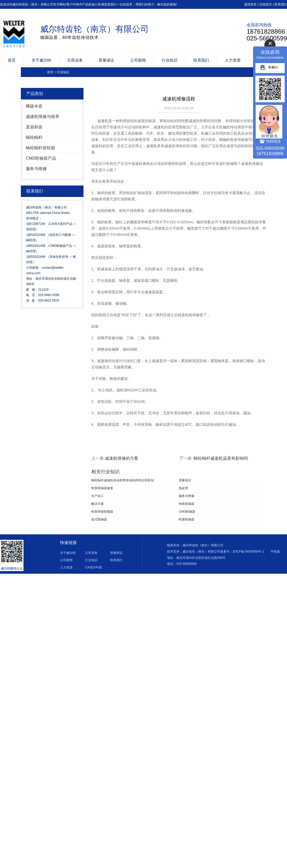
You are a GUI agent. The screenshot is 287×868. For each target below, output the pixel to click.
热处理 (183, 488)
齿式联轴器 (99, 519)
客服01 (269, 67)
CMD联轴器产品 (41, 158)
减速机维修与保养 (43, 116)
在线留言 (266, 4)
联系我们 (281, 4)
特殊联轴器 (187, 504)
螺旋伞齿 (34, 106)
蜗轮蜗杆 (34, 137)
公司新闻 (138, 60)
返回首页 (250, 4)
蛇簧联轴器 (187, 519)
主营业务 (75, 60)
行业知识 (170, 60)
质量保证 (106, 60)
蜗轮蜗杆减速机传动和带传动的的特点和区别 (123, 480)
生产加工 (98, 496)
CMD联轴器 (187, 512)
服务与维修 (36, 169)
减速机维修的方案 (122, 458)
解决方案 (98, 504)
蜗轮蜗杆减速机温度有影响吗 (221, 458)
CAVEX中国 (93, 567)
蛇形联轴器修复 (102, 488)
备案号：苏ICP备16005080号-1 (242, 552)
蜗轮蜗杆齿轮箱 (40, 148)
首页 (12, 60)
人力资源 (233, 60)
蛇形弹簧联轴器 (102, 512)
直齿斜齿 (34, 127)
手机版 (275, 552)
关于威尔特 (41, 60)
